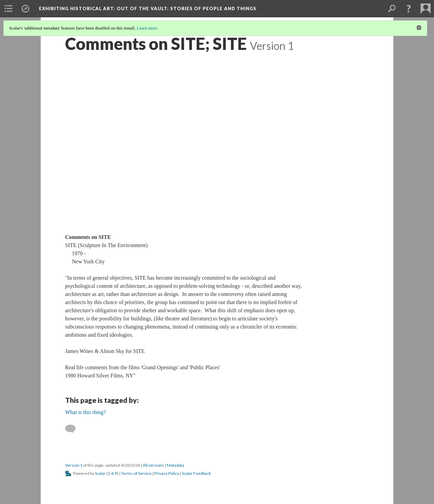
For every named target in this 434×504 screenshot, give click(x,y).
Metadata (175, 465)
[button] (409, 8)
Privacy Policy (167, 473)
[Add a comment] (73, 429)
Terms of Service (136, 473)
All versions (153, 465)
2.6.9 (112, 473)
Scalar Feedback (196, 473)
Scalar (100, 473)
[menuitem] (8, 8)
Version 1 (74, 465)
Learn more (147, 28)
